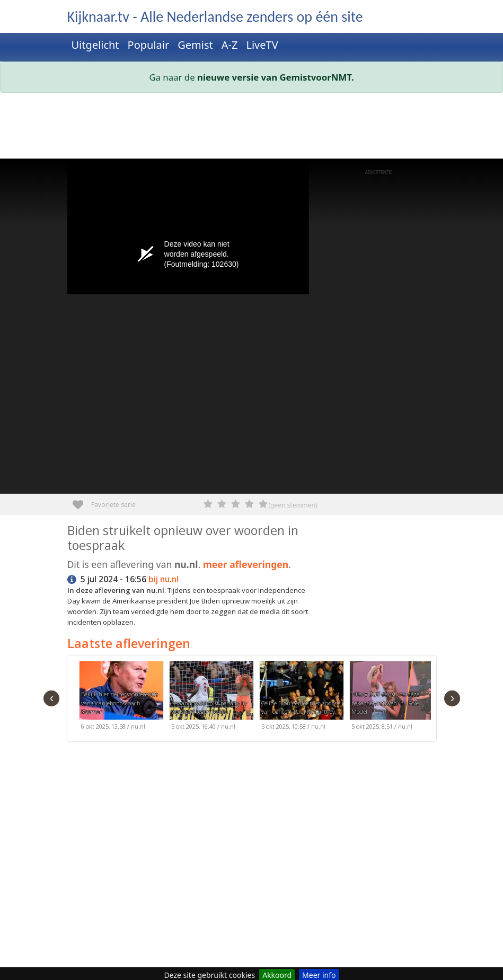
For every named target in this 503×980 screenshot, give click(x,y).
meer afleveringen (246, 564)
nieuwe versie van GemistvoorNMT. (276, 77)
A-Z (230, 45)
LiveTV (262, 45)
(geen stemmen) (293, 505)
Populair (149, 45)
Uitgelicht (95, 45)
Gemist (195, 45)
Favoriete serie (82, 501)
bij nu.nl (164, 579)
